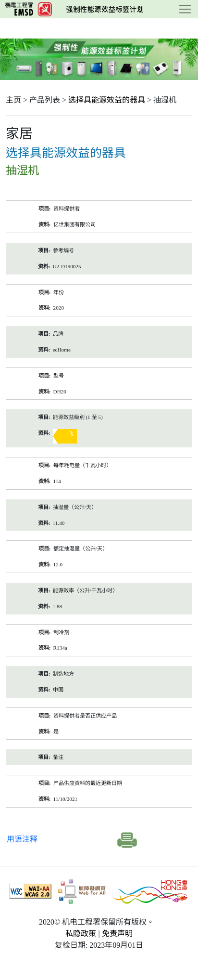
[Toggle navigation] (185, 9)
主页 (13, 100)
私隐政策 (81, 934)
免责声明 (117, 934)
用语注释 (22, 839)
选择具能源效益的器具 (107, 100)
